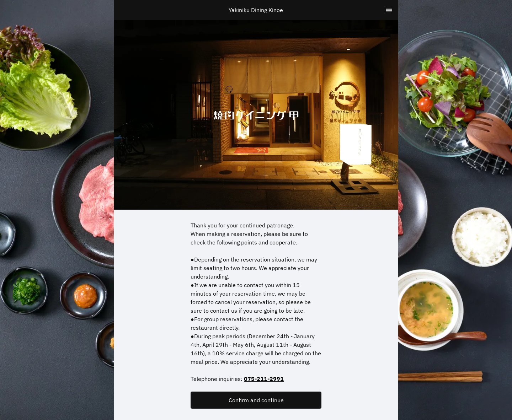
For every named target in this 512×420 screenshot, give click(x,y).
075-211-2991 (264, 379)
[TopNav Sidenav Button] (389, 10)
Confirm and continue (256, 400)
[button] (256, 400)
